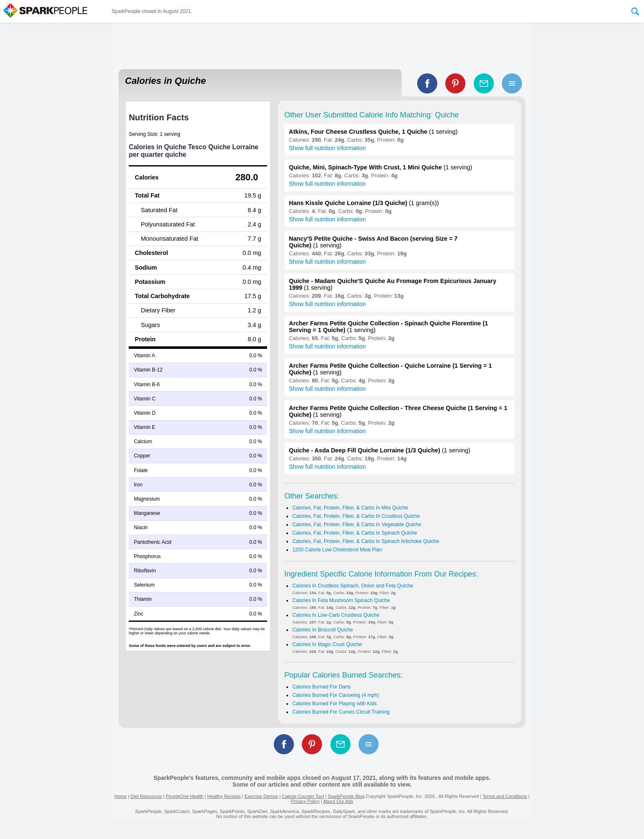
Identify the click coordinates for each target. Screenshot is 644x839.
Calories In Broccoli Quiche (323, 630)
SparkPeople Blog (346, 796)
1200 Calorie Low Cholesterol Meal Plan (337, 550)
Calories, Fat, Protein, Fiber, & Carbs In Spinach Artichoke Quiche (366, 541)
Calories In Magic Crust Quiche (327, 644)
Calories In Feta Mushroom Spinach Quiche (341, 600)
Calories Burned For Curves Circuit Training (341, 712)
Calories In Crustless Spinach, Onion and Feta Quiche (353, 586)
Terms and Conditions (505, 796)
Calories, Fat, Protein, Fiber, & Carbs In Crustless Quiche (356, 516)
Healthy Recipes (224, 796)
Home (121, 796)
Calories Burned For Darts (321, 687)
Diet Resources (146, 796)
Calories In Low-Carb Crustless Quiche (336, 615)
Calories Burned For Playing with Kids (334, 704)
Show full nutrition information (327, 148)
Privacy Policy (305, 801)
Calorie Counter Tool (303, 796)
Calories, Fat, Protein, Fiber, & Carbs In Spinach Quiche (354, 533)
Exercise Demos (261, 796)
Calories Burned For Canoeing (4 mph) (336, 695)
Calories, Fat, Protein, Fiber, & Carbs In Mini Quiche (350, 508)
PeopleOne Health (184, 796)
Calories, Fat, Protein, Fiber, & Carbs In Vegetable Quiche (357, 525)
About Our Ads (338, 801)
